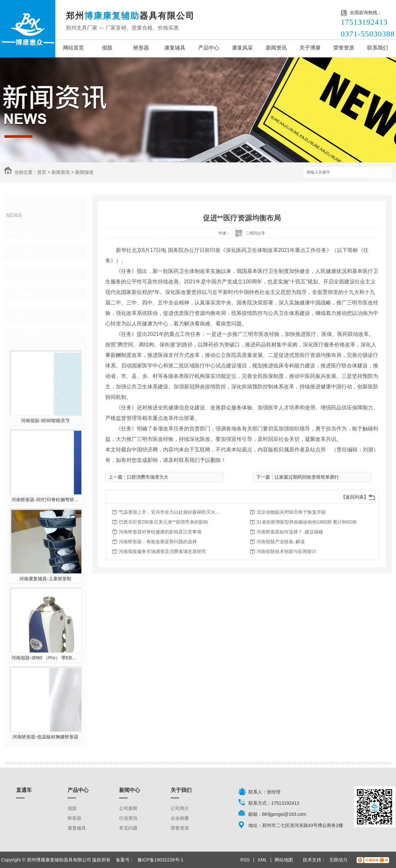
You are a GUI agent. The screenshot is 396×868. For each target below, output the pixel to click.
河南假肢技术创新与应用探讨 (286, 551)
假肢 (107, 48)
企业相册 (180, 818)
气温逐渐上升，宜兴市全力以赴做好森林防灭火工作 (171, 512)
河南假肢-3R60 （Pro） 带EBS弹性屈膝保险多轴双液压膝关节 (45, 658)
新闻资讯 (276, 48)
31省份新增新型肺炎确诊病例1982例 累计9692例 (307, 522)
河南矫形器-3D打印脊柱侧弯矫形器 (45, 500)
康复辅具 (175, 48)
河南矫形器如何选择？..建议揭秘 (290, 532)
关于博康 (310, 48)
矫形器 (141, 48)
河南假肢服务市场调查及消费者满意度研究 (162, 551)
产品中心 (209, 48)
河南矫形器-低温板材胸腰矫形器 (45, 737)
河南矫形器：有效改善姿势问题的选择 (158, 542)
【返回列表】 (355, 497)
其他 (20, 316)
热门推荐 (26, 337)
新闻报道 (84, 172)
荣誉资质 (344, 48)
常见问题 (26, 274)
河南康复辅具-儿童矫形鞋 (45, 579)
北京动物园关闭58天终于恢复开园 (291, 512)
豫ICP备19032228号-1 (160, 860)
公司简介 (180, 808)
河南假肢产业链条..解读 (281, 542)
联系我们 (378, 48)
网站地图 (284, 860)
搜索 (380, 173)
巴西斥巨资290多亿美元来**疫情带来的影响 (163, 522)
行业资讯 (26, 253)
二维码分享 (255, 233)
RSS (245, 860)
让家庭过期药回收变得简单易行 (307, 477)
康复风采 (242, 48)
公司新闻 (26, 232)
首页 (42, 172)
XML (262, 860)
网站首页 (73, 48)
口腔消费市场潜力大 (148, 477)
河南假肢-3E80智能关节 (45, 421)
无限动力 (338, 860)
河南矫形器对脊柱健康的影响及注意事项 (160, 532)
